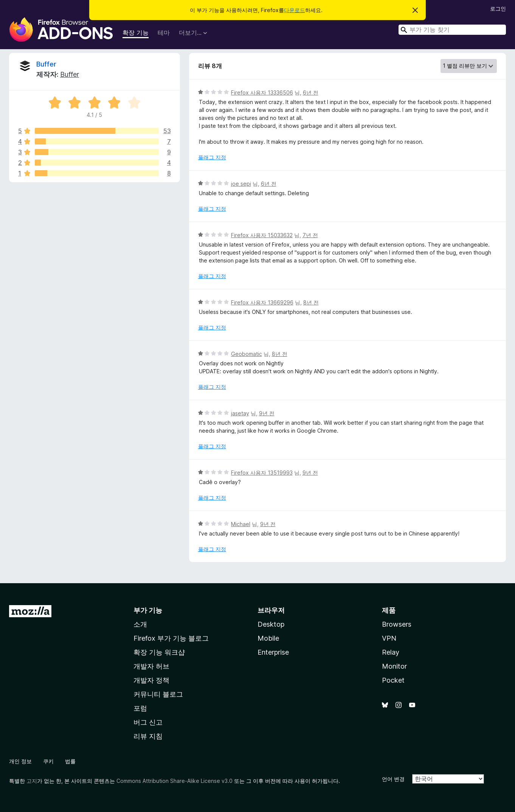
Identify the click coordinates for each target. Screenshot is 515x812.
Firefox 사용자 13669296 (262, 302)
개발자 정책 (151, 680)
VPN (389, 638)
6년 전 (311, 92)
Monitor (394, 666)
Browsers (397, 624)
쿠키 (48, 761)
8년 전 (311, 302)
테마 (164, 33)
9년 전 (267, 413)
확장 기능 (136, 33)
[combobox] (452, 30)
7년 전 (310, 235)
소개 (140, 624)
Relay (391, 652)
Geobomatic (247, 354)
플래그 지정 (212, 157)
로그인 (498, 9)
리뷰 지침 (148, 736)
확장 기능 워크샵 (159, 652)
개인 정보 (20, 761)
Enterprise (273, 652)
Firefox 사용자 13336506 (262, 92)
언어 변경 (393, 779)
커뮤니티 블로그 (158, 694)
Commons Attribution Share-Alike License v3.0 (175, 781)
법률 (70, 761)
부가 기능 (148, 610)
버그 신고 (148, 722)
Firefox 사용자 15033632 (262, 235)
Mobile (268, 638)
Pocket (393, 680)
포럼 (140, 708)
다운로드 (295, 10)
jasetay (240, 413)
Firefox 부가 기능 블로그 (171, 638)
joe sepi (241, 184)
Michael (241, 524)
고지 (32, 781)
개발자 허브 (151, 666)
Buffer (46, 64)
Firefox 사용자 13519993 (262, 473)
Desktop (271, 624)
